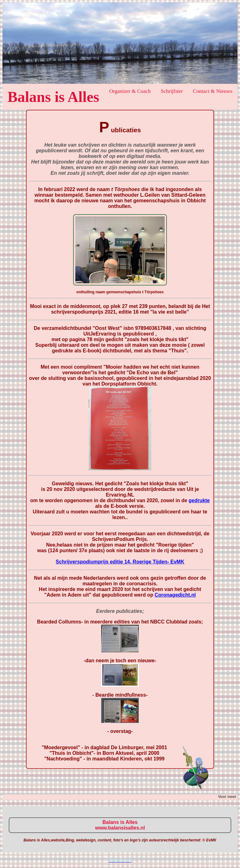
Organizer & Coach (130, 91)
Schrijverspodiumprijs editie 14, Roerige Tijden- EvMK (120, 562)
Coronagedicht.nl (175, 595)
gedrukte (199, 500)
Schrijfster (172, 91)
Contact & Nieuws (213, 91)
